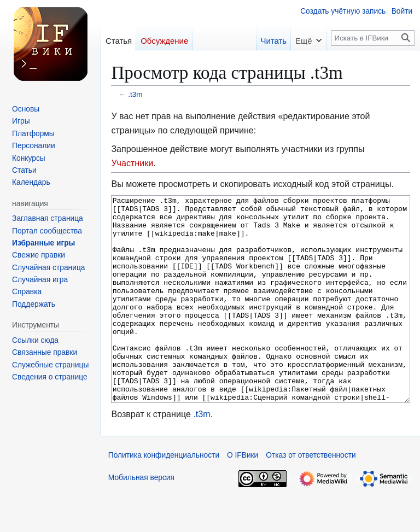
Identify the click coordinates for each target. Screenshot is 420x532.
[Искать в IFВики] (373, 38)
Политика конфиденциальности (164, 496)
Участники (132, 163)
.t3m (135, 94)
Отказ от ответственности (311, 496)
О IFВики (243, 496)
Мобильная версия (141, 519)
